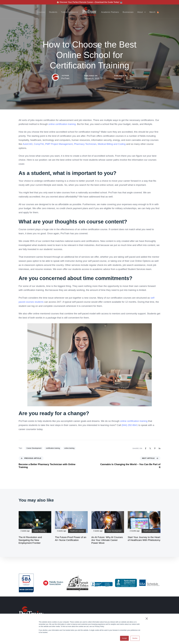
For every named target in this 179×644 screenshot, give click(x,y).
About (141, 12)
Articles (118, 79)
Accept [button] (124, 638)
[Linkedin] (160, 448)
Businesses (128, 12)
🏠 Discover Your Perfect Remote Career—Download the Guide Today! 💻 (89, 2)
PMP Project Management (59, 144)
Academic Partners (110, 12)
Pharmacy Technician (85, 144)
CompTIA (39, 144)
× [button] (147, 618)
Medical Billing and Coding (112, 144)
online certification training (62, 124)
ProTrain (65, 78)
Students (53, 12)
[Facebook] (146, 448)
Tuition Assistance (69, 12)
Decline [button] (135, 638)
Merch (154, 12)
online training (69, 448)
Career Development (34, 448)
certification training (53, 448)
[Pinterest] (155, 448)
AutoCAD (28, 144)
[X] (150, 448)
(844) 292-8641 (130, 425)
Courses (41, 12)
